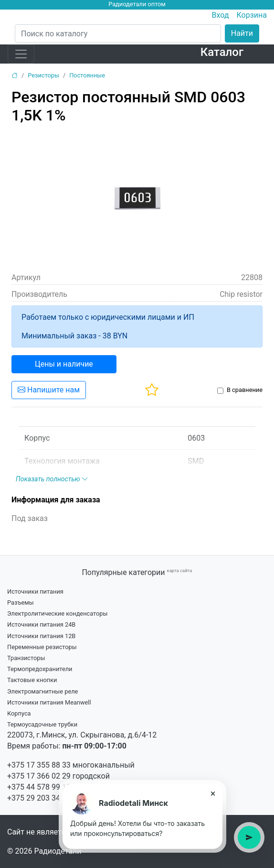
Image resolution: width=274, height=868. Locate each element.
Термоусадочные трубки (42, 724)
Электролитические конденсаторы (57, 613)
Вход (221, 15)
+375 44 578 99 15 (39, 787)
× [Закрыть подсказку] (213, 793)
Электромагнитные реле (42, 691)
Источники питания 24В (41, 624)
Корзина (252, 15)
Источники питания (35, 591)
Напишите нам (49, 390)
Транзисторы (26, 658)
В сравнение (245, 390)
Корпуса (19, 713)
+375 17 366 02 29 (39, 776)
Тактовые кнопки (32, 680)
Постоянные (87, 75)
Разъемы (21, 602)
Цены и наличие (64, 364)
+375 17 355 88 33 (39, 765)
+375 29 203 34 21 (39, 798)
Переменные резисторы (42, 647)
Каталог (222, 52)
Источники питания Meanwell (49, 702)
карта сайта (179, 570)
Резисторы (43, 75)
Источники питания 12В (41, 636)
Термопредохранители (40, 669)
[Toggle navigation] (21, 54)
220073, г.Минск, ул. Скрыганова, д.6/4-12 (82, 735)
